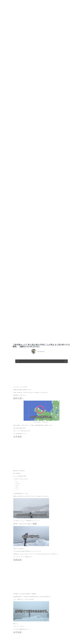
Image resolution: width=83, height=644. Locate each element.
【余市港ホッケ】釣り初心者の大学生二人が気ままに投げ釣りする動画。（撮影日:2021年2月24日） (41, 346)
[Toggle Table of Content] (65, 361)
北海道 (44, 355)
